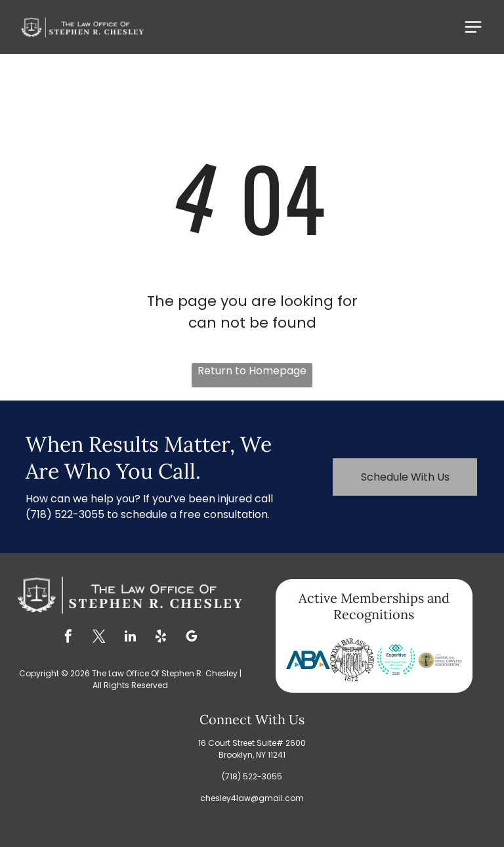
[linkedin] (130, 638)
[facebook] (68, 638)
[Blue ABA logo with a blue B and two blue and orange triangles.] (308, 660)
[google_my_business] (192, 638)
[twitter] (99, 638)
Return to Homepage (252, 371)
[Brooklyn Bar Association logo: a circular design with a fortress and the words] (352, 660)
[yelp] (161, 638)
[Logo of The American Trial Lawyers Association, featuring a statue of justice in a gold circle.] (440, 660)
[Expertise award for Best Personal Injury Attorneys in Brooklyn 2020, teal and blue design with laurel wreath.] (396, 660)
